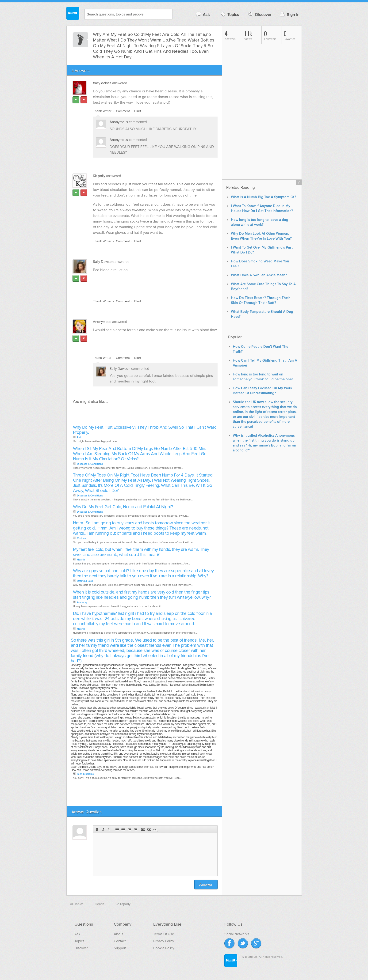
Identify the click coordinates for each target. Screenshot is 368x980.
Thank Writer (102, 111)
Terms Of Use (164, 934)
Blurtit (73, 14)
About (119, 934)
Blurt (138, 111)
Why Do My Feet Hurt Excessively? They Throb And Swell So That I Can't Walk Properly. (144, 430)
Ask (203, 14)
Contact (120, 941)
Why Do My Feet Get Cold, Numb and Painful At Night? (123, 507)
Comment (123, 111)
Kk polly (99, 176)
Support (120, 948)
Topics (229, 14)
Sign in (289, 14)
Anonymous (119, 122)
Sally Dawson (103, 262)
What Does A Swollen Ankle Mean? (259, 275)
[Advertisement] (147, 285)
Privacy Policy (164, 941)
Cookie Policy (164, 948)
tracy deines (102, 83)
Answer (206, 884)
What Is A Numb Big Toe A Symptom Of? (264, 197)
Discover (259, 14)
